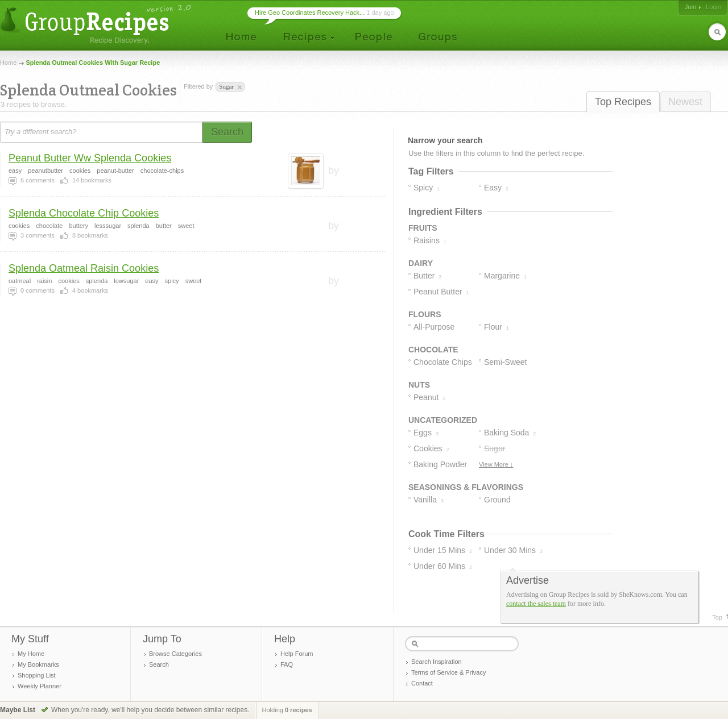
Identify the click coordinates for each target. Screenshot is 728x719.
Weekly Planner (40, 686)
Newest (685, 102)
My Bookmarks (38, 664)
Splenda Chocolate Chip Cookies (84, 213)
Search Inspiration (437, 662)
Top (717, 617)
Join (690, 7)
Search (159, 664)
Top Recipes (623, 102)
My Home (31, 654)
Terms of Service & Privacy (448, 672)
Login (713, 7)
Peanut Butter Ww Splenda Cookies (90, 158)
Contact (422, 683)
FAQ (287, 664)
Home (8, 63)
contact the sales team (536, 604)
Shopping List (37, 675)
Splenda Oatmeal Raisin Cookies (84, 268)
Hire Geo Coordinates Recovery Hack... (310, 13)
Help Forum (297, 654)
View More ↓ (496, 464)
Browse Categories (175, 654)
